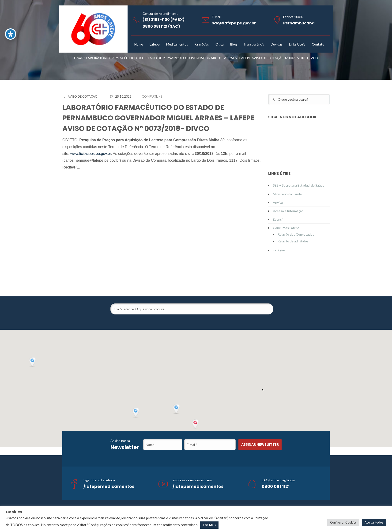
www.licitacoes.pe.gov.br (91, 154)
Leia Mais (209, 525)
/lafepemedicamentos (109, 486)
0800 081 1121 (276, 486)
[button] (196, 425)
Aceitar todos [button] (374, 522)
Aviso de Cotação (83, 96)
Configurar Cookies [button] (343, 522)
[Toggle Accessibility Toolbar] (11, 34)
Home (78, 58)
